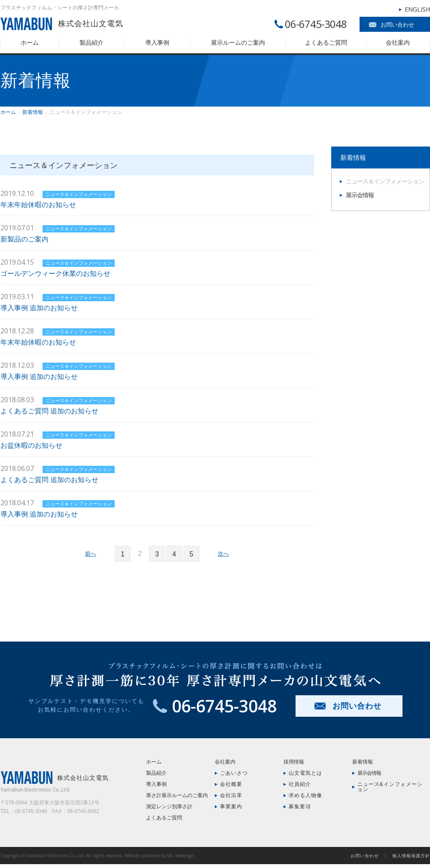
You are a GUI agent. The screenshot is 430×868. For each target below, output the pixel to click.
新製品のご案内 (24, 239)
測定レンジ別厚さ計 (169, 807)
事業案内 (231, 807)
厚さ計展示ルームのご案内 (177, 795)
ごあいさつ (234, 773)
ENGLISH (417, 9)
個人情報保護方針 (411, 856)
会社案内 (398, 43)
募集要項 (300, 807)
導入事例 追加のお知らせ (39, 308)
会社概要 (231, 784)
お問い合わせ (397, 25)
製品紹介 (91, 43)
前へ (91, 554)
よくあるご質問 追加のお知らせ (49, 411)
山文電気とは (305, 773)
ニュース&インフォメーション (390, 787)
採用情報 (294, 762)
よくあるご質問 (326, 43)
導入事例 (157, 43)
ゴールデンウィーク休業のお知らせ (55, 274)
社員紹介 (300, 784)
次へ (223, 554)
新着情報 (33, 112)
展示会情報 (360, 195)
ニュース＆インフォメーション (79, 194)
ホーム (30, 43)
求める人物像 (305, 795)
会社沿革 (231, 795)
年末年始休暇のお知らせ (38, 205)
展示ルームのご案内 (238, 43)
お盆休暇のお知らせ (31, 445)
